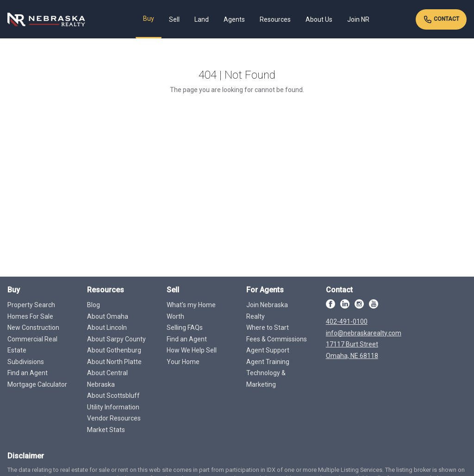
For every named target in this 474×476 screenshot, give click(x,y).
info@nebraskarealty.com (364, 333)
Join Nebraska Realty (267, 311)
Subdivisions (26, 362)
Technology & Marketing (266, 379)
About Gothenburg (114, 350)
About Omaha (108, 316)
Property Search (31, 305)
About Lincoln (107, 328)
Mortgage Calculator (37, 384)
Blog (94, 305)
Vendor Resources (114, 418)
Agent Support (268, 350)
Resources (275, 19)
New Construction (33, 328)
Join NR (358, 19)
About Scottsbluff (113, 396)
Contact (441, 19)
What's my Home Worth (191, 311)
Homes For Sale (30, 316)
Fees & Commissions (277, 339)
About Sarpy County (116, 339)
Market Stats (106, 430)
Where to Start (268, 328)
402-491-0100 (347, 321)
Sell (174, 19)
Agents (234, 19)
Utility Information (113, 407)
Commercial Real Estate (32, 345)
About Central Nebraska (107, 379)
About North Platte (114, 362)
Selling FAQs (185, 328)
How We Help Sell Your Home (192, 356)
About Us (319, 19)
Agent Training (268, 362)
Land (202, 19)
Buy (149, 19)
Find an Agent (28, 373)
